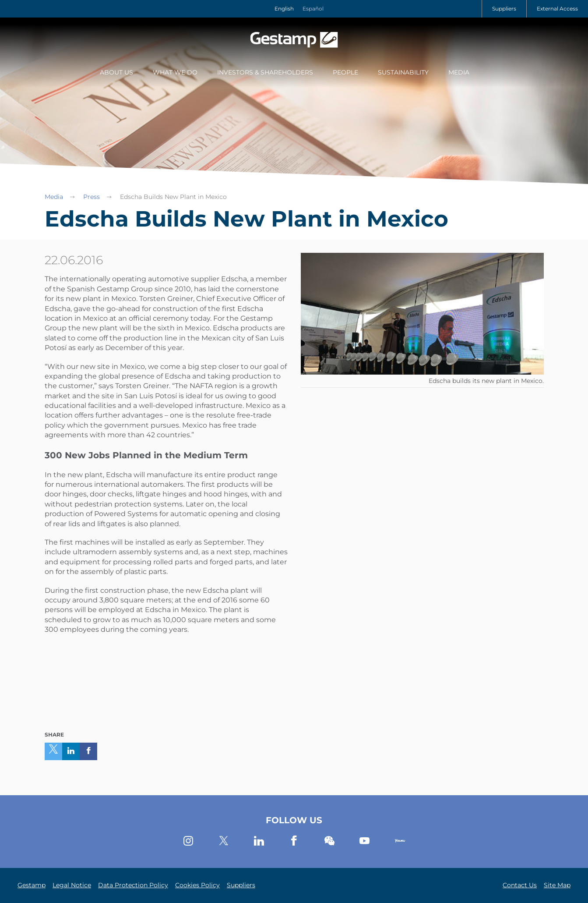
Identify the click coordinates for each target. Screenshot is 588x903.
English (284, 9)
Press (92, 197)
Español (313, 9)
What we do (175, 72)
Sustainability (403, 72)
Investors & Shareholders (265, 72)
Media (459, 72)
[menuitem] (116, 73)
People (345, 72)
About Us (116, 72)
